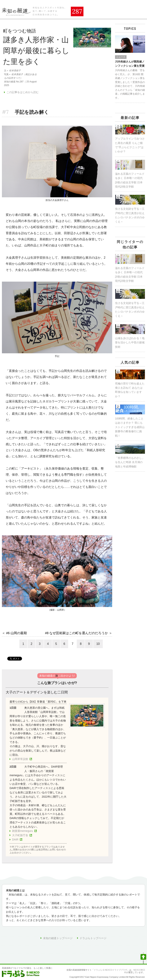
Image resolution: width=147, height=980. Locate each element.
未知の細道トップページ (58, 938)
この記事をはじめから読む (23, 92)
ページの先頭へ (143, 958)
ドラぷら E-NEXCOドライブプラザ (110, 970)
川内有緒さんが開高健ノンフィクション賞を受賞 (130, 64)
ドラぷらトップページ (93, 938)
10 (98, 644)
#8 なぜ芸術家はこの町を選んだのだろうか (76, 633)
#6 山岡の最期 (16, 633)
